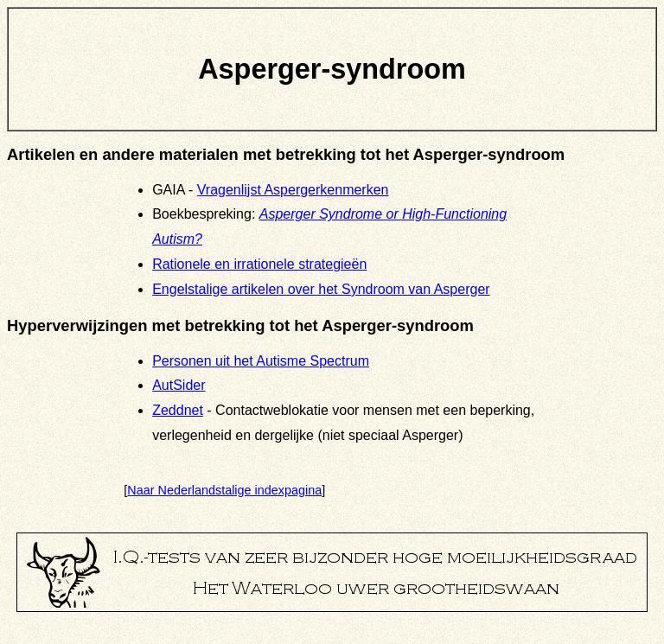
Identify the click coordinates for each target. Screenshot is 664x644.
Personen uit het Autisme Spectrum (261, 361)
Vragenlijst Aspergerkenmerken (293, 190)
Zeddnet (178, 410)
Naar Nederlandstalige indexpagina (224, 490)
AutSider (179, 385)
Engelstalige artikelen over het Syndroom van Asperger (321, 289)
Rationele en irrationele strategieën (259, 264)
